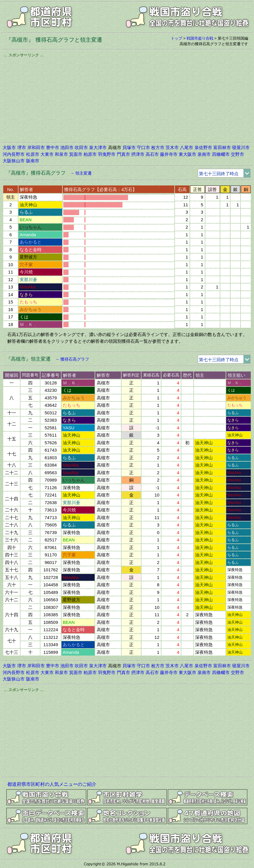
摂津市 (138, 154)
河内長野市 (14, 154)
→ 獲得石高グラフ (72, 359)
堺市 (22, 147)
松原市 (33, 154)
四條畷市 (221, 154)
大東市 (47, 154)
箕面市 (76, 154)
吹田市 (81, 147)
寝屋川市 (241, 147)
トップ (177, 38)
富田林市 (222, 147)
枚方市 (158, 147)
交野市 (237, 154)
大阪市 (9, 147)
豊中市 (53, 147)
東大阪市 (187, 154)
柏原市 (90, 154)
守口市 (143, 147)
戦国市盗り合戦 (200, 38)
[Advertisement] (127, 99)
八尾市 (186, 147)
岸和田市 (36, 147)
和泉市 (61, 154)
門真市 (123, 154)
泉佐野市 (203, 147)
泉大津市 (98, 147)
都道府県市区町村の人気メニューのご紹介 (52, 784)
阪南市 (33, 161)
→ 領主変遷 (81, 173)
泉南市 (204, 154)
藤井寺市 (169, 154)
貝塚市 (129, 147)
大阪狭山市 (14, 161)
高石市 (152, 154)
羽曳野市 (107, 154)
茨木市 (172, 147)
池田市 (67, 147)
